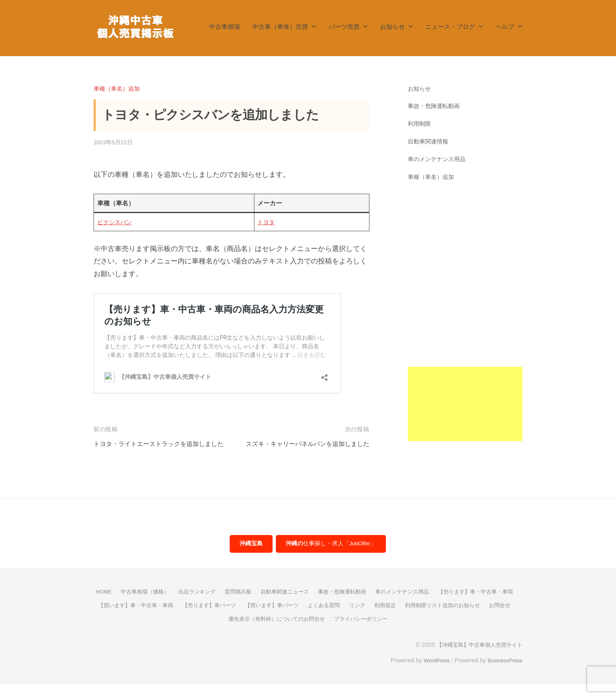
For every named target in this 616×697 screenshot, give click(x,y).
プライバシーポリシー (426, 631)
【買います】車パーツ (376, 618)
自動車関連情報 (429, 141)
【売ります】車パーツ (310, 618)
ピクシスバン (116, 222)
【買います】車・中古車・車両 (231, 618)
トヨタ (267, 222)
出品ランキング (235, 605)
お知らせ (393, 27)
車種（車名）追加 (118, 88)
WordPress (430, 673)
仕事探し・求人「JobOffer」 (332, 557)
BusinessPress (503, 673)
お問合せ (263, 631)
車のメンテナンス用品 (439, 159)
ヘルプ (505, 27)
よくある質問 (432, 618)
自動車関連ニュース (328, 605)
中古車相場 (225, 27)
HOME (135, 605)
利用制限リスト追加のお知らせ (202, 631)
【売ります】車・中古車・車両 (141, 618)
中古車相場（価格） (180, 605)
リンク (467, 618)
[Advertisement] (465, 317)
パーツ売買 (344, 27)
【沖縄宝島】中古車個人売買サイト (476, 657)
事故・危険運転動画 (436, 106)
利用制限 (420, 123)
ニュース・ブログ (450, 27)
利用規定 (496, 618)
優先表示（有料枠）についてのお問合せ (336, 631)
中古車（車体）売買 (280, 27)
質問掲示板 (279, 605)
